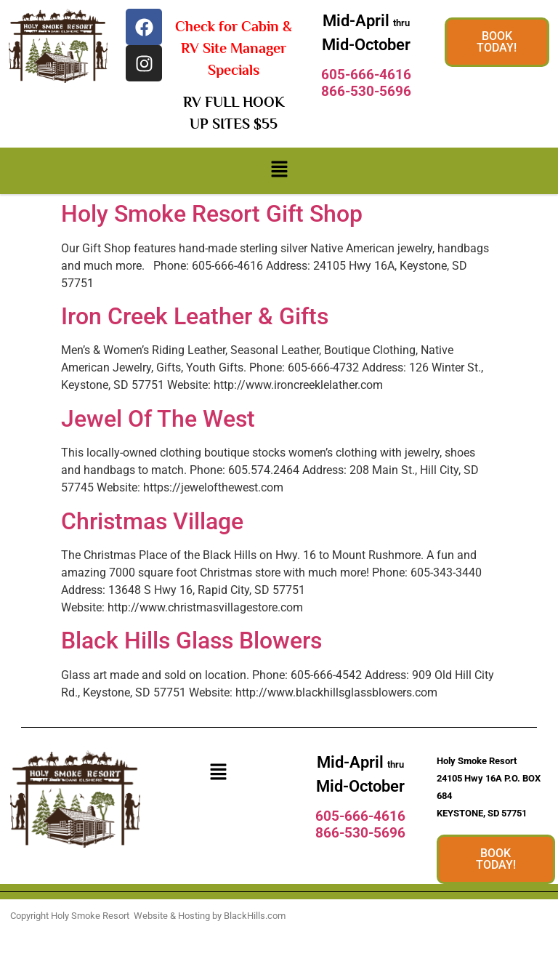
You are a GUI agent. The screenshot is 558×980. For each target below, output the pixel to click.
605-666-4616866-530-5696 (366, 83)
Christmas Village (152, 521)
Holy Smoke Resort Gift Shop (212, 214)
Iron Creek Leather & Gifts (195, 316)
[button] (279, 171)
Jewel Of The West (158, 419)
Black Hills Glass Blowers (191, 640)
